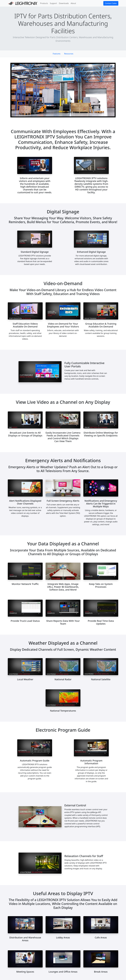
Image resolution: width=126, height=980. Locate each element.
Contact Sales (111, 3)
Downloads (64, 3)
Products (44, 3)
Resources (69, 54)
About (73, 3)
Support (53, 3)
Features (57, 54)
